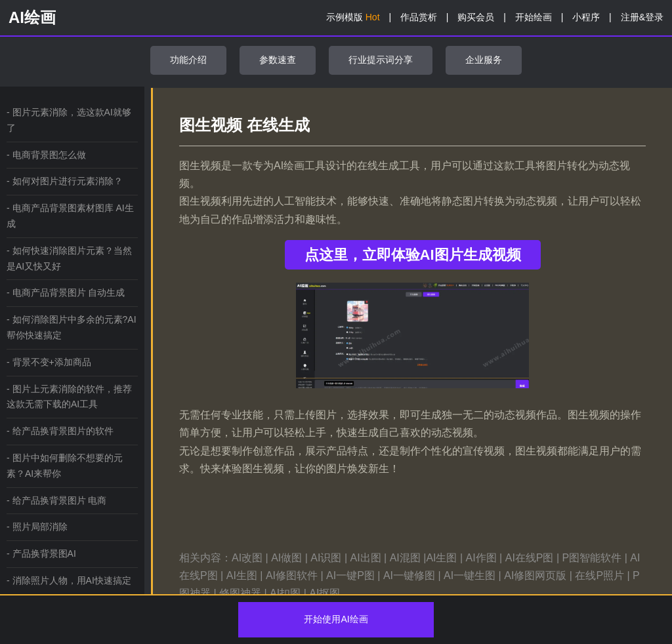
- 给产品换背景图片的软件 (60, 431)
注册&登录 (642, 17)
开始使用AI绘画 (336, 619)
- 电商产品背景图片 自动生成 (66, 292)
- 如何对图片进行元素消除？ (65, 181)
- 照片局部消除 (37, 527)
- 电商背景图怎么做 (46, 155)
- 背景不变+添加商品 (49, 362)
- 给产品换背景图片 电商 (56, 500)
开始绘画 (534, 17)
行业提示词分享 (381, 60)
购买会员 (476, 17)
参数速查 (278, 60)
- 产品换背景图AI (41, 553)
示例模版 (353, 17)
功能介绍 (188, 60)
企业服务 (484, 60)
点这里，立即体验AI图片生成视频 (413, 255)
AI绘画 (32, 17)
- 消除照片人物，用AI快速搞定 (69, 580)
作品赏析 (419, 17)
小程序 (586, 17)
